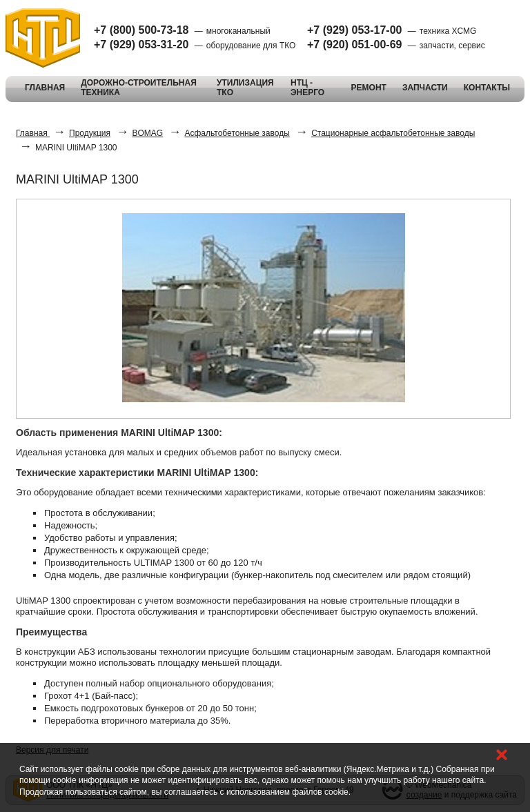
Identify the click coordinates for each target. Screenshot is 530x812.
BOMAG (147, 133)
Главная (33, 133)
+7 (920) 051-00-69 (354, 44)
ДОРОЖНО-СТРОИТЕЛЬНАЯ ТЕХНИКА (139, 88)
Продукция (90, 133)
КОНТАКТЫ (487, 88)
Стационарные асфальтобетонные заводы (393, 133)
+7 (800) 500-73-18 (141, 30)
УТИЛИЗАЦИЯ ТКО (245, 88)
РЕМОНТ (369, 88)
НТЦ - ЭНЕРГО (307, 88)
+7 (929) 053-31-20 (141, 44)
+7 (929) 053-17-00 (354, 30)
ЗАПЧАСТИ (425, 88)
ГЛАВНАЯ (45, 88)
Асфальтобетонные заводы (237, 133)
